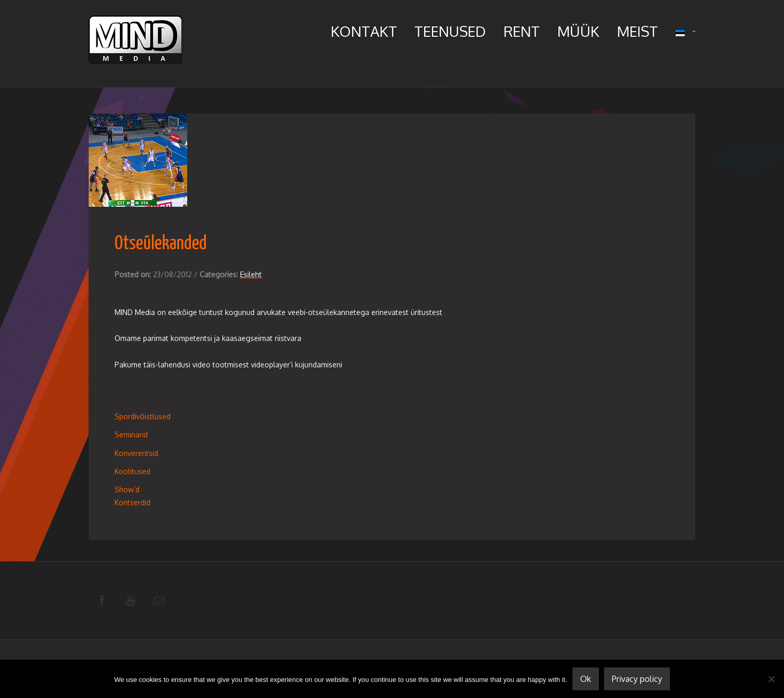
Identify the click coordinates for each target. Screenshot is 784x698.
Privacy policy (637, 679)
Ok (586, 679)
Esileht (251, 274)
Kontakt (364, 31)
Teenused (450, 31)
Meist (638, 31)
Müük (578, 31)
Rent (522, 31)
